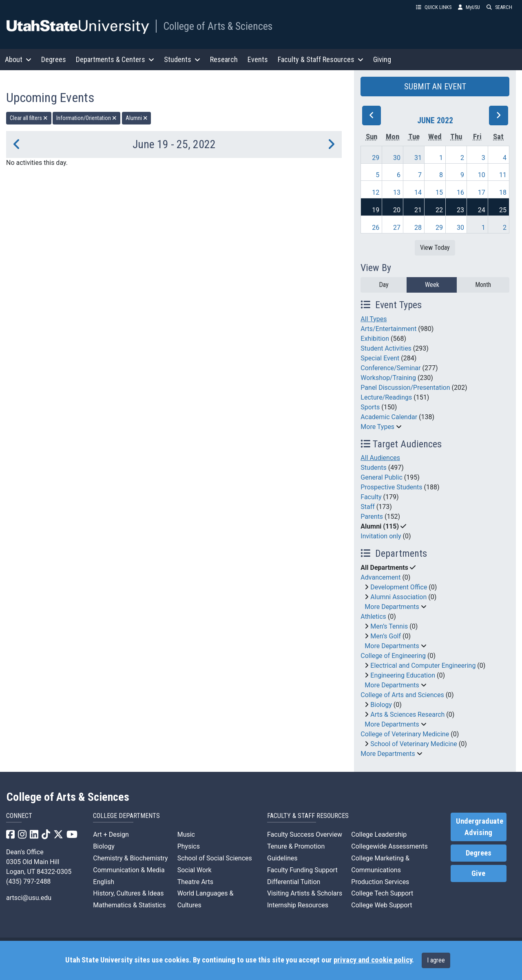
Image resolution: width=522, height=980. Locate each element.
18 (503, 192)
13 (397, 192)
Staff (368, 507)
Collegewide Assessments (389, 846)
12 (376, 192)
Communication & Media (129, 870)
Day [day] (384, 285)
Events (258, 59)
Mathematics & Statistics (129, 905)
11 (503, 175)
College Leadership (379, 834)
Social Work (195, 870)
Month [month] (483, 285)
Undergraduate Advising (480, 827)
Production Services (380, 882)
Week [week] (432, 285)
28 (418, 228)
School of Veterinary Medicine (414, 744)
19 (376, 210)
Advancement (380, 577)
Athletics (373, 617)
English (104, 882)
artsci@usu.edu (29, 898)
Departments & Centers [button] (115, 59)
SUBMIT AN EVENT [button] (435, 87)
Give (478, 873)
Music (186, 834)
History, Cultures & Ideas (128, 893)
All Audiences (380, 458)
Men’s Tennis (389, 626)
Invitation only (381, 536)
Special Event (380, 358)
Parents (372, 517)
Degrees (54, 59)
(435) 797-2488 (28, 881)
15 (439, 192)
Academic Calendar (389, 417)
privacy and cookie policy (373, 960)
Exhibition (375, 339)
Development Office (399, 587)
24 (482, 210)
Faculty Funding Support (302, 870)
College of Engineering (393, 656)
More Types (377, 427)
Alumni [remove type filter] (137, 118)
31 (418, 158)
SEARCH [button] (499, 7)
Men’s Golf (386, 636)
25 (503, 210)
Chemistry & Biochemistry (130, 858)
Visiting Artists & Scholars (305, 893)
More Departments (392, 607)
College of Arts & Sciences (218, 26)
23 (460, 210)
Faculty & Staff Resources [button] (321, 59)
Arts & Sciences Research (407, 714)
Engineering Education (403, 675)
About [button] (18, 59)
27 (397, 228)
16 (460, 192)
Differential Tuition (294, 882)
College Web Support (382, 905)
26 (376, 228)
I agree (436, 960)
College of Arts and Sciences (402, 695)
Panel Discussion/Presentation (405, 388)
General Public (381, 477)
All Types (374, 319)
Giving (382, 59)
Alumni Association (398, 597)
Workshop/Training (388, 378)
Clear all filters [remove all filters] (29, 118)
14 (418, 192)
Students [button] (182, 59)
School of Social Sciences (215, 858)
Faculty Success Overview (305, 834)
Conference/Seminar (390, 368)
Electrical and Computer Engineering (423, 666)
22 (439, 210)
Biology (381, 705)
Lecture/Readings (386, 397)
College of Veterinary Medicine (405, 734)
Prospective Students (391, 487)
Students (373, 468)
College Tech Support (382, 893)
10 (482, 175)
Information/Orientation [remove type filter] (86, 118)
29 (376, 158)
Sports (370, 407)
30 (397, 158)
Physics (189, 846)
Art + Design (111, 834)
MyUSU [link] (469, 7)
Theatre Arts (195, 882)
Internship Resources (298, 905)
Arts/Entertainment (388, 329)
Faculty (371, 497)
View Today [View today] (435, 248)
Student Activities (386, 348)
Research (224, 59)
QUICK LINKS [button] (434, 7)
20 (397, 210)
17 (482, 192)
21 (418, 210)
